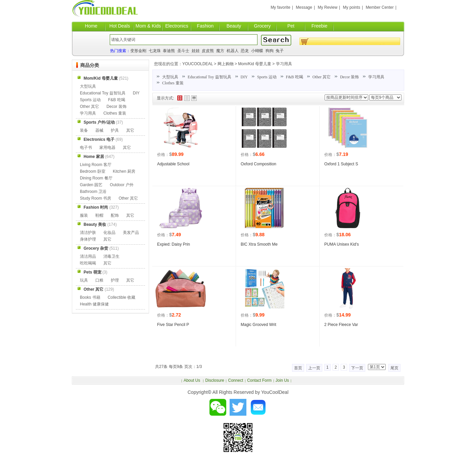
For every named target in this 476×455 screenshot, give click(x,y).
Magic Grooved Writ (258, 325)
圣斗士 (183, 51)
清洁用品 (88, 256)
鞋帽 (99, 215)
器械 (99, 130)
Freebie (319, 26)
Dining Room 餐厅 (96, 178)
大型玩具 (170, 77)
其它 (130, 130)
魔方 (220, 51)
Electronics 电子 (99, 139)
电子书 (86, 148)
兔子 (280, 51)
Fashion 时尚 (96, 207)
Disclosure (215, 380)
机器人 (233, 51)
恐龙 (245, 51)
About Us (193, 380)
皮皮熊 (208, 51)
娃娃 (196, 51)
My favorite (280, 7)
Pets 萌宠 (92, 272)
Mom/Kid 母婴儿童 (255, 64)
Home (91, 26)
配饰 (115, 215)
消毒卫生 (111, 256)
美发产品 (131, 233)
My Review (327, 7)
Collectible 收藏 (122, 297)
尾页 (394, 368)
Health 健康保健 (94, 304)
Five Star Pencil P (173, 325)
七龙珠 (155, 51)
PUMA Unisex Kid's (342, 244)
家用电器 (107, 148)
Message (304, 7)
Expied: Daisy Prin (174, 244)
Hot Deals (120, 26)
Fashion (205, 26)
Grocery (263, 26)
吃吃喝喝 (88, 263)
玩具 (84, 280)
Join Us (282, 380)
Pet (291, 26)
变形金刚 (138, 51)
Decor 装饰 (349, 77)
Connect (236, 380)
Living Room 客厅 (96, 165)
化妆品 (109, 233)
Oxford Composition (258, 164)
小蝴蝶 (257, 51)
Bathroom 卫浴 (93, 192)
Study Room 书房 (96, 198)
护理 (115, 280)
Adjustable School (173, 164)
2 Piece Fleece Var (341, 325)
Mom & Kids (148, 26)
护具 (115, 130)
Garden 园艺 (91, 185)
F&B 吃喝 (295, 77)
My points (352, 7)
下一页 (357, 368)
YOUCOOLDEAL (198, 64)
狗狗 (270, 51)
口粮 (99, 280)
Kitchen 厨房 (124, 171)
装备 (84, 130)
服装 (84, 215)
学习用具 (284, 64)
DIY (244, 77)
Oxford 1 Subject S (341, 164)
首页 (298, 368)
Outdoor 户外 (122, 185)
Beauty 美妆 (95, 224)
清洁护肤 (88, 233)
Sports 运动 (267, 77)
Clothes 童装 (173, 83)
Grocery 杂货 (96, 248)
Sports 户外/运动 (99, 122)
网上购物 (226, 64)
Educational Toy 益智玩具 (209, 77)
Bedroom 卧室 (93, 171)
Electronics (177, 26)
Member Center (379, 7)
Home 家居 (94, 157)
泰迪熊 (169, 51)
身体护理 (88, 239)
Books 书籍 (90, 297)
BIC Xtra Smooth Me (259, 244)
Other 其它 (322, 77)
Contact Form (259, 380)
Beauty (234, 26)
